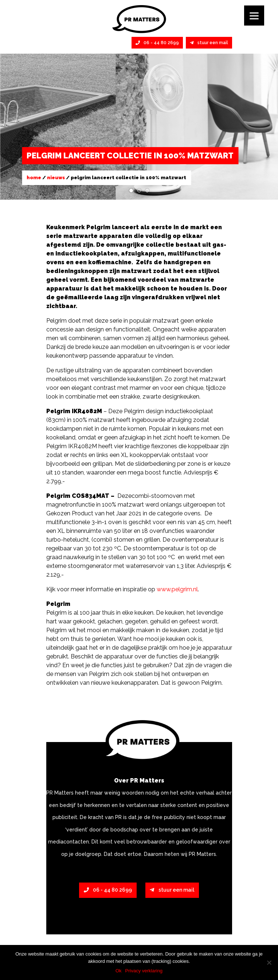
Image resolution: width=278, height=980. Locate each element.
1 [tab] (131, 191)
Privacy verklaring (144, 971)
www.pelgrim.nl (177, 589)
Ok (119, 971)
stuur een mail (209, 43)
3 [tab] (147, 191)
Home (34, 178)
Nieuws (56, 178)
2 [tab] (139, 191)
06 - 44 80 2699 (157, 43)
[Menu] (254, 16)
